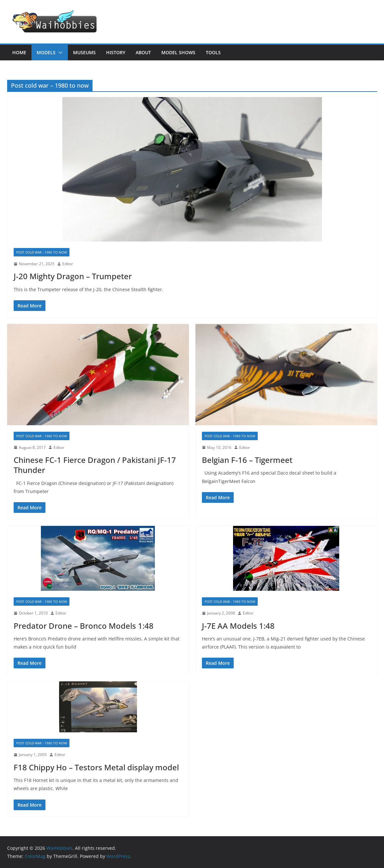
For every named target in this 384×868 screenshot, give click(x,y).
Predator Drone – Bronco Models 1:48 (84, 626)
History (116, 52)
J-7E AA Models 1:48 (238, 626)
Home (19, 52)
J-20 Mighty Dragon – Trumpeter (73, 276)
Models (46, 52)
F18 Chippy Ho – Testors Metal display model (96, 767)
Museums (84, 52)
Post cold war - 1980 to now (42, 252)
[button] (59, 53)
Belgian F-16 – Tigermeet (247, 460)
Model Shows (178, 52)
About (143, 52)
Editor (68, 264)
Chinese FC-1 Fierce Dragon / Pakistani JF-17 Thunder (95, 465)
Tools (213, 52)
